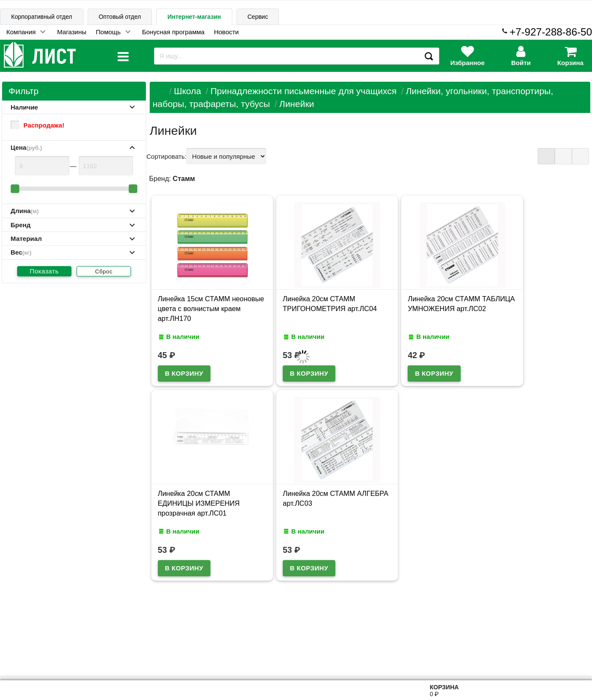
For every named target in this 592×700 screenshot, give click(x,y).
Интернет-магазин (194, 17)
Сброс (104, 271)
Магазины (72, 32)
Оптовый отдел (120, 17)
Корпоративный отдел (42, 17)
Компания (21, 32)
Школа (187, 91)
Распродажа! (38, 125)
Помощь (108, 32)
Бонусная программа (173, 32)
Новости (226, 32)
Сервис (258, 17)
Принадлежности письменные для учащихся (303, 91)
